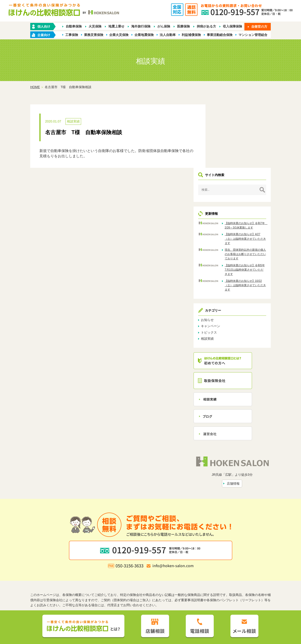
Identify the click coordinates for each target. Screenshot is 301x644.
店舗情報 (242, 426)
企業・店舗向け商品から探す (136, 574)
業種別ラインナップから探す (181, 574)
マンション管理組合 (253, 35)
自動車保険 (74, 27)
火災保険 (95, 27)
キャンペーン (228, 272)
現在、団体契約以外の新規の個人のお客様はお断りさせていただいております (251, 198)
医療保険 (183, 27)
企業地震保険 (144, 35)
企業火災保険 (119, 35)
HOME (35, 87)
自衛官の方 (259, 27)
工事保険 (72, 35)
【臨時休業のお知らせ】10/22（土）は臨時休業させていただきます (251, 231)
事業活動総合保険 (220, 35)
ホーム (75, 574)
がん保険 (164, 27)
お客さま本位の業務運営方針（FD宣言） (176, 589)
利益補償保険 (191, 35)
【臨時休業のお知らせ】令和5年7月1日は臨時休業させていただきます (251, 215)
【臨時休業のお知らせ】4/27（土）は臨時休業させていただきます (251, 180)
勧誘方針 (102, 589)
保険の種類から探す (98, 574)
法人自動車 (168, 35)
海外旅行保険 (141, 27)
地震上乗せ (116, 27)
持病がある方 (206, 27)
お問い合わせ (197, 581)
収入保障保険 (233, 27)
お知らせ (224, 266)
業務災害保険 (94, 35)
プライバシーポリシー (128, 589)
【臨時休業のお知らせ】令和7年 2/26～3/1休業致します (251, 165)
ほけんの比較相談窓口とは (114, 581)
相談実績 (73, 122)
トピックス (226, 278)
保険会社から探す (218, 574)
